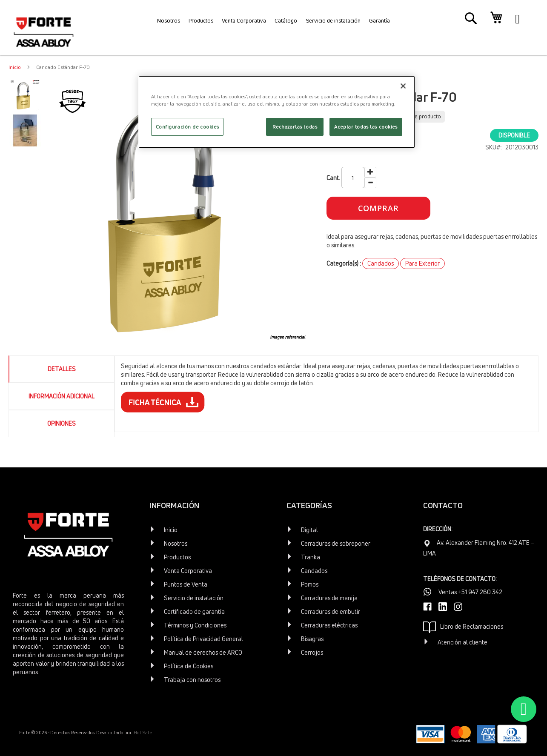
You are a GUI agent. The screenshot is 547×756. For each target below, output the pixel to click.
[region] (277, 112)
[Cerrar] (403, 86)
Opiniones (62, 423)
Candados (381, 263)
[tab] (62, 369)
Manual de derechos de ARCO (203, 652)
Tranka (311, 557)
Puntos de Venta (186, 584)
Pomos (310, 584)
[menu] (273, 23)
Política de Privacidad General (203, 639)
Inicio (15, 67)
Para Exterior (422, 263)
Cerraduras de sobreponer (336, 543)
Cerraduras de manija (329, 598)
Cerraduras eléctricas (329, 625)
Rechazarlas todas (295, 127)
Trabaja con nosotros (192, 680)
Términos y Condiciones (195, 625)
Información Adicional (62, 396)
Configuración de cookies (188, 127)
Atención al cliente (463, 642)
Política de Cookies (189, 666)
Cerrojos (312, 652)
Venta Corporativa (188, 571)
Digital (309, 530)
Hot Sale (143, 732)
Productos (177, 557)
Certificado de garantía (194, 611)
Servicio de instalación (194, 598)
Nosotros (176, 543)
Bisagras (312, 639)
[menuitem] (152, 23)
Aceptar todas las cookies (366, 127)
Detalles (62, 369)
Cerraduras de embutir (331, 611)
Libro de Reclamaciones (463, 627)
